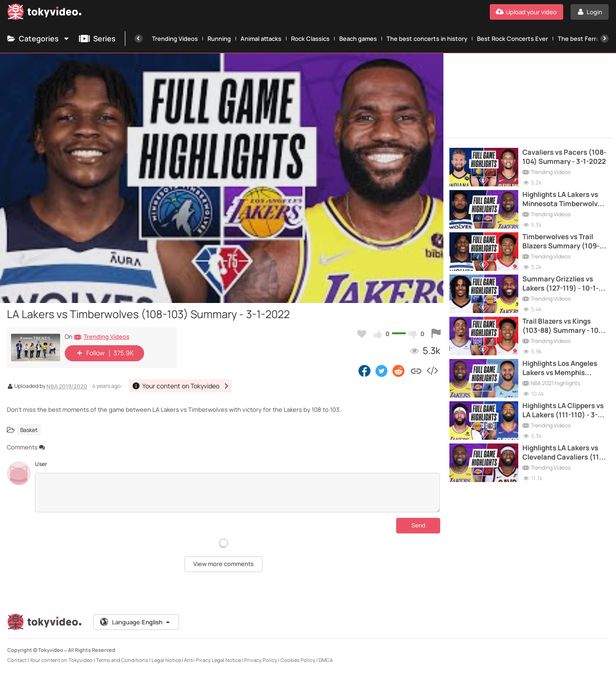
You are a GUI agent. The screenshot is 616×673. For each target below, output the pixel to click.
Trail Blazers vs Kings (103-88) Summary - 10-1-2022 (565, 326)
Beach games (358, 39)
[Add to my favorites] (362, 334)
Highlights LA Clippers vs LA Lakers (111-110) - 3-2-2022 (563, 411)
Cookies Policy (298, 660)
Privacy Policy (261, 660)
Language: (135, 622)
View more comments (224, 564)
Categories (39, 39)
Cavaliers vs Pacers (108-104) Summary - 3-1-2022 (564, 157)
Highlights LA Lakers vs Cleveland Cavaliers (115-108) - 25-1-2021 (564, 453)
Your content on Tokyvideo (61, 660)
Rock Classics (310, 39)
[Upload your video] (526, 12)
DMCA (326, 660)
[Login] (590, 12)
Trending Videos (175, 39)
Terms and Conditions (122, 660)
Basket (29, 429)
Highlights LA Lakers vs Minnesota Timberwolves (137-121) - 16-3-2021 (564, 199)
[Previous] (139, 39)
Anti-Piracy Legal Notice (213, 660)
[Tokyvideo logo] (45, 14)
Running (219, 39)
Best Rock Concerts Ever (512, 39)
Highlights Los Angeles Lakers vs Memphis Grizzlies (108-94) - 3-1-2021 (561, 368)
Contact (17, 660)
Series (97, 39)
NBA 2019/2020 (67, 387)
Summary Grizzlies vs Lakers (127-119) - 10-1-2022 (560, 284)
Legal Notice (166, 660)
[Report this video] (436, 334)
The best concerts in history (427, 39)
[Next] (605, 39)
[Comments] (238, 493)
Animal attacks (261, 39)
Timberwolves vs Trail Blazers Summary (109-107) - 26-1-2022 (561, 242)
